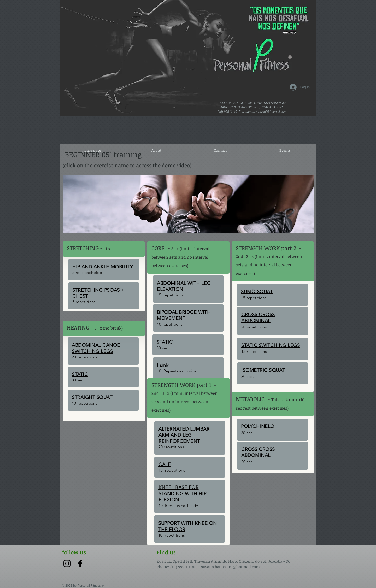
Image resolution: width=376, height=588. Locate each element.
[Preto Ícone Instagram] (67, 563)
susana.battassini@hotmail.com (265, 112)
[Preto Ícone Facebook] (80, 563)
